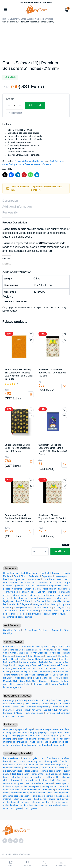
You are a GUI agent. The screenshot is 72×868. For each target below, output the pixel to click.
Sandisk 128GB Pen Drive (28, 710)
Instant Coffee (35, 659)
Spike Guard (18, 707)
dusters (29, 617)
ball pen (37, 589)
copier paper (46, 598)
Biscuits (32, 669)
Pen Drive (8, 710)
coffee (6, 659)
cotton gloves (30, 809)
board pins (9, 579)
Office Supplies (28, 19)
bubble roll (59, 745)
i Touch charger (49, 704)
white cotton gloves (13, 809)
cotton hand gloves (59, 805)
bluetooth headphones (38, 707)
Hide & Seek (45, 672)
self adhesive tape (27, 733)
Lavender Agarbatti (12, 687)
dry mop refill (51, 762)
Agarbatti (8, 684)
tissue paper (61, 784)
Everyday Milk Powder (14, 669)
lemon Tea (51, 656)
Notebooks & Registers (20, 605)
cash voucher (51, 614)
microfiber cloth (34, 780)
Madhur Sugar (17, 665)
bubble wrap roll (30, 745)
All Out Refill (62, 678)
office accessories (43, 608)
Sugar (6, 665)
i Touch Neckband (59, 707)
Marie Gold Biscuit (48, 669)
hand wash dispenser (58, 793)
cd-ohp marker (20, 595)
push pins (21, 579)
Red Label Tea (10, 662)
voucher (64, 614)
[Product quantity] (14, 106)
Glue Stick (44, 573)
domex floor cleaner (51, 771)
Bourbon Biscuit (61, 672)
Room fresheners (12, 759)
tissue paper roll (50, 787)
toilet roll (64, 787)
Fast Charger (32, 704)
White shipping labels (40, 742)
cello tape (28, 729)
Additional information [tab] (17, 207)
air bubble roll (46, 745)
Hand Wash (48, 790)
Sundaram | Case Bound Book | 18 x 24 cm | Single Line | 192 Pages (18, 448)
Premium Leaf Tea (52, 650)
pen (66, 586)
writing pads (39, 605)
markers (53, 592)
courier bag (36, 736)
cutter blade (49, 579)
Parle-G (15, 672)
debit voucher (35, 614)
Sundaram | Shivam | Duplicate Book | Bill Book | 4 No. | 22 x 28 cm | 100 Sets (19, 519)
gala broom (38, 759)
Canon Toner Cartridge (36, 630)
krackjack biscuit (29, 672)
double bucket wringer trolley (54, 765)
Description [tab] (10, 201)
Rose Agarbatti (41, 684)
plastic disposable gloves (16, 802)
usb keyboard (18, 716)
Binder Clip (34, 576)
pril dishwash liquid (13, 771)
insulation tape (46, 583)
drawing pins (62, 576)
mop (30, 762)
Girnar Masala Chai (19, 653)
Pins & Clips (20, 576)
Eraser (28, 589)
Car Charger (9, 701)
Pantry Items (9, 647)
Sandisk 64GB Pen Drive (56, 710)
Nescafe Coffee (19, 659)
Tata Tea (60, 647)
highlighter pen (21, 598)
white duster (38, 784)
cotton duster (10, 784)
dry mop (38, 762)
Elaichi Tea (63, 656)
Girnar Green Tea (39, 653)
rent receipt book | (51, 611)
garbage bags (53, 774)
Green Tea (21, 656)
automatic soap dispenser (16, 796)
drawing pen (12, 592)
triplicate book (18, 614)
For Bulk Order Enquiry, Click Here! (36, 3)
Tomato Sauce (44, 675)
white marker (50, 595)
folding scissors (17, 165)
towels (46, 780)
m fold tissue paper (31, 787)
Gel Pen (42, 592)
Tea (19, 647)
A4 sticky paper (52, 736)
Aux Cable (33, 701)
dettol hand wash (19, 793)
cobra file (57, 601)
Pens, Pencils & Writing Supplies (47, 586)
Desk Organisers (29, 573)
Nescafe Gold (50, 659)
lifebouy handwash (31, 790)
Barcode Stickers (60, 742)
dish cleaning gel (60, 768)
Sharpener (17, 589)
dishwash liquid (31, 768)
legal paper (9, 601)
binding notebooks (23, 608)
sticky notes (34, 579)
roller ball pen (50, 589)
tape (60, 583)
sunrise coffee (61, 662)
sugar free (31, 665)
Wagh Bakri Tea (33, 650)
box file (36, 601)
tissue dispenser (11, 790)
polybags (43, 733)
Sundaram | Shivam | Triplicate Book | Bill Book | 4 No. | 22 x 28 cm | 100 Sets (52, 519)
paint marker (35, 595)
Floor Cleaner (32, 771)
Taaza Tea (64, 659)
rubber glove (61, 802)
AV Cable (21, 701)
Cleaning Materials (23, 799)
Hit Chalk (8, 678)
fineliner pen (64, 589)
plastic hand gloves (58, 799)
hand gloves (40, 799)
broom (27, 759)
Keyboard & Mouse (13, 713)
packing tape (16, 729)
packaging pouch (19, 736)
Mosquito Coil (10, 681)
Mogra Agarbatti (60, 684)
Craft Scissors (57, 161)
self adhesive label (47, 739)
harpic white (38, 774)
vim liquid (45, 768)
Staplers (57, 573)
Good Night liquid (24, 678)
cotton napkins (53, 777)
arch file (46, 601)
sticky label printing (27, 739)
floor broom (53, 759)
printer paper (61, 598)
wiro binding (53, 605)
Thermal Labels (20, 742)
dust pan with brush (13, 765)
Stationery (14, 19)
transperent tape (43, 729)
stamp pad (63, 579)
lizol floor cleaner (21, 774)
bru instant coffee (28, 662)
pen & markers (22, 586)
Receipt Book (11, 611)
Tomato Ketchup (11, 675)
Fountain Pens (28, 592)
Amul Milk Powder (60, 665)
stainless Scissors (43, 165)
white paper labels (12, 745)
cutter (5, 165)
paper (34, 598)
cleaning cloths (17, 780)
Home (5, 19)
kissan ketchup (28, 675)
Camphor (44, 681)
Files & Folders (23, 601)
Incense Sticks (23, 684)
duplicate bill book (29, 611)
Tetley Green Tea (36, 656)
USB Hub (44, 701)
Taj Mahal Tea (45, 662)
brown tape (58, 729)
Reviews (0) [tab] (10, 213)
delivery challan (61, 608)
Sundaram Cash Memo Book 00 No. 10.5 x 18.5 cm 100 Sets (52, 373)
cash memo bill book (13, 617)
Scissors (29, 165)
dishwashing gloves (42, 802)
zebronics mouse (35, 713)
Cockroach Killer (60, 675)
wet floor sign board (34, 777)
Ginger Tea (55, 653)
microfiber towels (60, 780)
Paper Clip (47, 576)
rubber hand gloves (13, 805)
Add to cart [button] (31, 394)
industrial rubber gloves (36, 805)
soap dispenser (38, 793)
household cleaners (12, 768)
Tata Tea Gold (17, 650)
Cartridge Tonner (12, 630)
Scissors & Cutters (45, 19)
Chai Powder (28, 647)
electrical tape (28, 583)
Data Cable (56, 701)
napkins (49, 784)
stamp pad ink (11, 583)
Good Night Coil (28, 681)
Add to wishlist (15, 113)
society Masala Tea (45, 647)
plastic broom (18, 762)
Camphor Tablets (59, 681)
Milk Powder (43, 665)
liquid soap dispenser (43, 796)
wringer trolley (31, 765)
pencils (7, 589)
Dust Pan (64, 762)
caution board (17, 777)
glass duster (24, 784)
